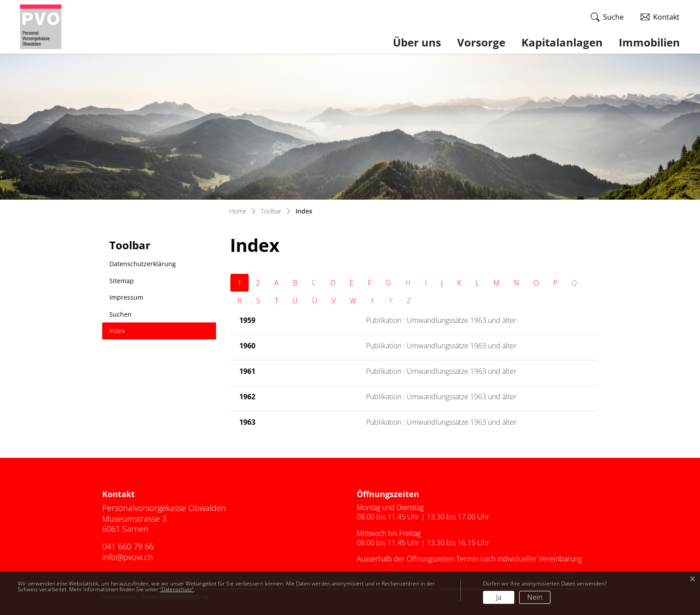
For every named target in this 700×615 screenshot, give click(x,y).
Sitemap (122, 281)
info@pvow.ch (128, 557)
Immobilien (649, 42)
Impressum (126, 297)
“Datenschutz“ (177, 589)
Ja (499, 597)
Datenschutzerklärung (143, 264)
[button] (607, 17)
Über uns (417, 42)
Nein (535, 597)
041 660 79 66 (128, 546)
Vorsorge (481, 42)
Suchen (121, 314)
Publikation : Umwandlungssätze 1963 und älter (441, 320)
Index (130, 333)
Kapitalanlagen (562, 42)
